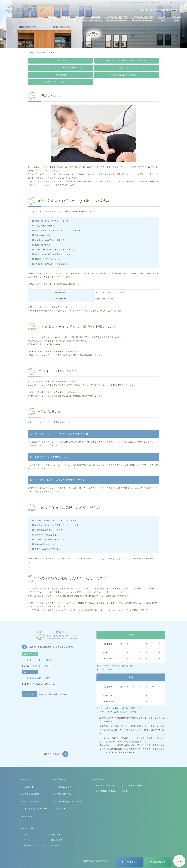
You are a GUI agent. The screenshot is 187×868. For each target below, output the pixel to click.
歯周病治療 (56, 835)
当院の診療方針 (60, 75)
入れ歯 (27, 840)
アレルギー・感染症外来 (132, 786)
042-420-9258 (42, 678)
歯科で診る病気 (32, 802)
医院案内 (65, 19)
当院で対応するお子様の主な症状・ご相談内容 (127, 61)
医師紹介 (53, 19)
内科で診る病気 (32, 794)
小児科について (60, 61)
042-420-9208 (42, 660)
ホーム (41, 19)
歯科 (26, 835)
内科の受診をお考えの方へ (70, 802)
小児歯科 (55, 845)
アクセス (177, 19)
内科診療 (80, 19)
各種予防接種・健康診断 (106, 791)
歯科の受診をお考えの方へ (37, 809)
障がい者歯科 (57, 840)
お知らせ (29, 816)
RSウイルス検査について (127, 68)
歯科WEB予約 (158, 862)
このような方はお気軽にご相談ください (127, 75)
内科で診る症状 (64, 787)
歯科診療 (96, 19)
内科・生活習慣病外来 (105, 786)
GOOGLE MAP (52, 754)
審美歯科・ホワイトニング (35, 845)
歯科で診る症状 (64, 794)
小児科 (124, 791)
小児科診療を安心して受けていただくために (60, 82)
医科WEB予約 (129, 862)
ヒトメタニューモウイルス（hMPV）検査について (60, 68)
